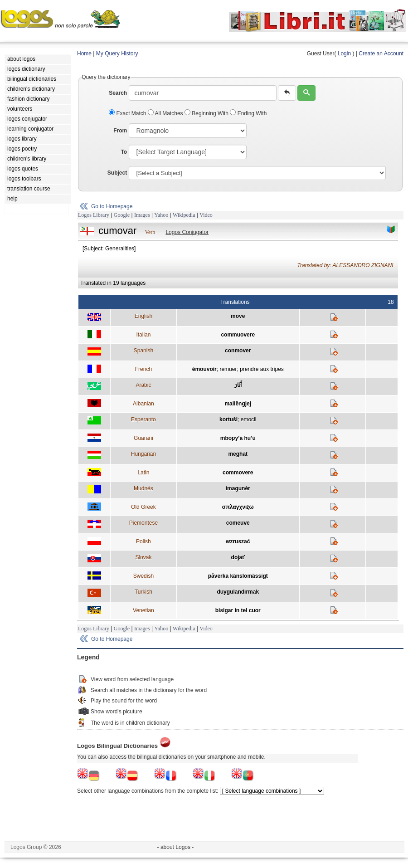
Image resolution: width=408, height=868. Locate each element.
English (143, 316)
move (238, 316)
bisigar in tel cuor (238, 610)
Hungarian (143, 454)
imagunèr (238, 488)
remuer (228, 369)
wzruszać (238, 541)
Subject (117, 173)
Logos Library (94, 215)
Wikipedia (184, 215)
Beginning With (207, 113)
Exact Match (128, 113)
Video (206, 215)
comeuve (238, 523)
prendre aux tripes (262, 369)
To (124, 152)
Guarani (143, 438)
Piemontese (143, 523)
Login (344, 54)
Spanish (143, 351)
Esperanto (143, 419)
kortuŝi (228, 419)
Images (142, 215)
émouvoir (204, 369)
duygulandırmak (238, 592)
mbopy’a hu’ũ (238, 438)
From (120, 131)
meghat (238, 454)
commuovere (238, 335)
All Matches (166, 113)
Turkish (143, 592)
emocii (249, 419)
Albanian (143, 404)
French (143, 369)
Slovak (143, 557)
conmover (238, 351)
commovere (238, 473)
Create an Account (381, 54)
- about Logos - (176, 847)
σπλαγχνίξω (238, 507)
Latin (143, 473)
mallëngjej (238, 404)
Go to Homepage (112, 206)
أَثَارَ (238, 385)
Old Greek (143, 507)
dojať (238, 557)
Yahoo (161, 215)
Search (118, 93)
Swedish (143, 576)
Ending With (248, 113)
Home (84, 54)
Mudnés (143, 488)
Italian (143, 335)
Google (122, 215)
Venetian (143, 610)
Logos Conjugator (187, 232)
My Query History (117, 54)
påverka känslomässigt (238, 576)
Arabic (143, 385)
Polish (143, 541)
